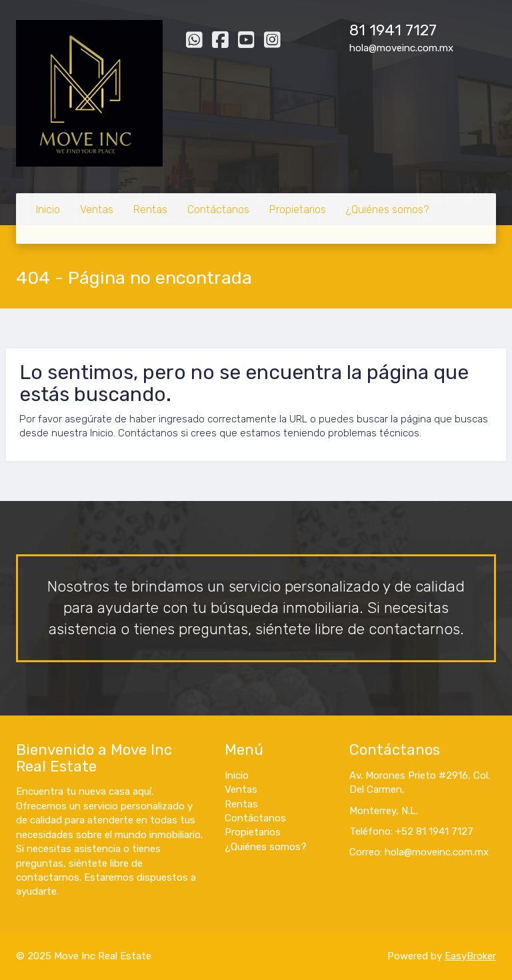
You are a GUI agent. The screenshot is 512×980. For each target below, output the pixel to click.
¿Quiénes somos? (387, 210)
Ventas (97, 210)
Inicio (48, 210)
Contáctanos (218, 210)
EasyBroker (470, 956)
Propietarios (298, 210)
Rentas (150, 210)
